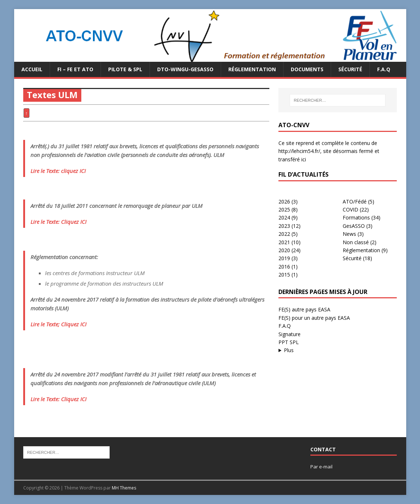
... (338, 350)
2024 (284, 217)
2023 (284, 226)
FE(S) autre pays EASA (304, 309)
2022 (284, 234)
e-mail (326, 467)
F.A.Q (384, 69)
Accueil (32, 69)
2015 (284, 275)
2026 (284, 201)
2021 (284, 242)
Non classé (356, 242)
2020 (284, 250)
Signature (289, 334)
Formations (356, 217)
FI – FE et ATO (75, 69)
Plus (289, 350)
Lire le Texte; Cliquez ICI (58, 324)
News (349, 234)
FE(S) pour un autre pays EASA (314, 318)
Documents (307, 69)
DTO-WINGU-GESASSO (185, 69)
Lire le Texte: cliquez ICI (58, 171)
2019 (284, 258)
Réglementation (252, 69)
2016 (284, 267)
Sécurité (350, 69)
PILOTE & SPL (125, 69)
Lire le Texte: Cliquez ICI (58, 222)
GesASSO (354, 226)
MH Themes (124, 488)
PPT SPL (289, 342)
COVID (350, 209)
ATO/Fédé (355, 201)
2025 (284, 209)
